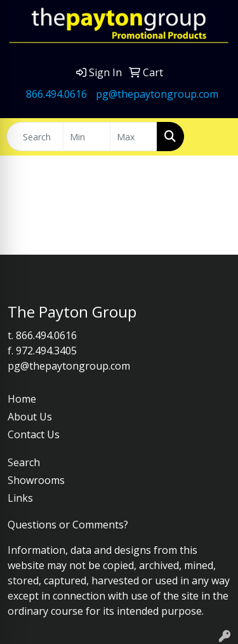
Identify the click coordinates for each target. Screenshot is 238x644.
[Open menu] (213, 137)
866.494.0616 (56, 94)
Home (22, 399)
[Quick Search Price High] (134, 137)
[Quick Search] (35, 137)
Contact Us (34, 434)
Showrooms (36, 480)
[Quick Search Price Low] (87, 137)
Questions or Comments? (68, 525)
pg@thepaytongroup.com (157, 94)
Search (24, 462)
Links (20, 498)
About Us (30, 417)
